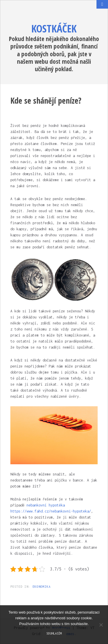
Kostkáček (54, 29)
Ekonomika (42, 587)
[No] (101, 625)
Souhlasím (54, 633)
